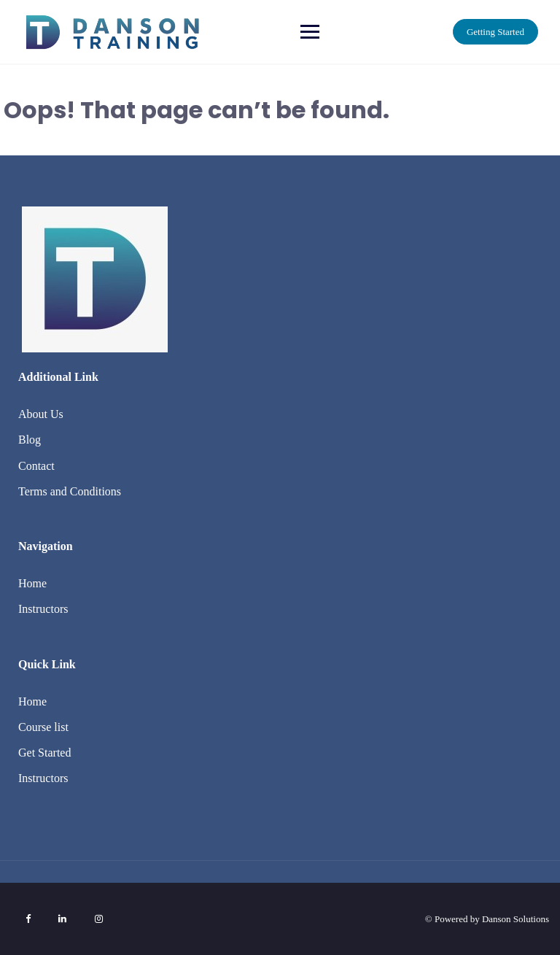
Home (32, 583)
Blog (30, 440)
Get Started (44, 753)
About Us (41, 414)
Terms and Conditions (70, 491)
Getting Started (495, 32)
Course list (43, 727)
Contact (36, 466)
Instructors (43, 609)
